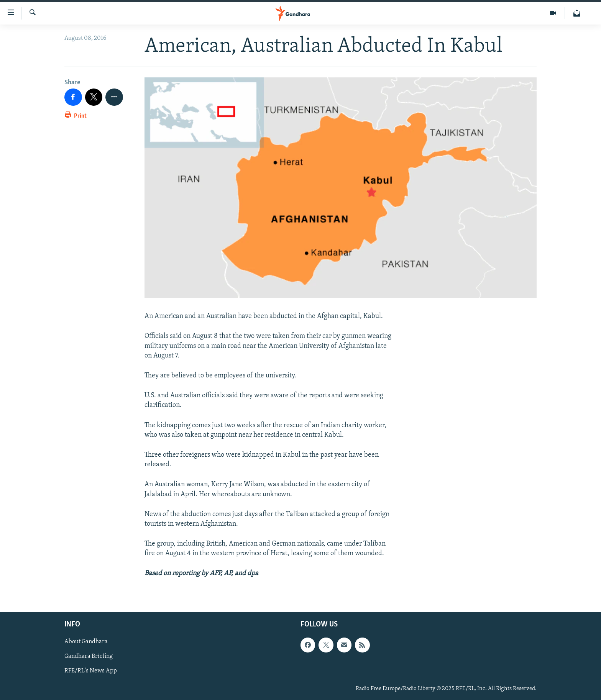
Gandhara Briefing (89, 656)
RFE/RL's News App (91, 671)
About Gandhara (86, 642)
